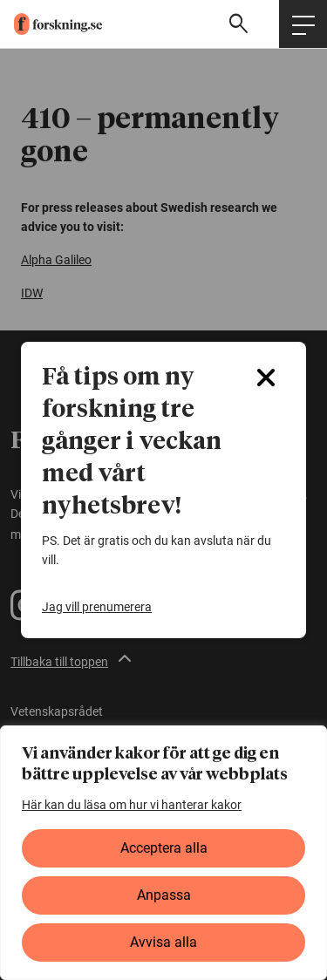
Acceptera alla (164, 848)
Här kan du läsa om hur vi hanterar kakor (132, 805)
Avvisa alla (163, 942)
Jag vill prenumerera (97, 607)
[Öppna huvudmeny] (303, 24)
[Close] (266, 378)
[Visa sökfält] (241, 24)
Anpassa (164, 895)
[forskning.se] (51, 24)
